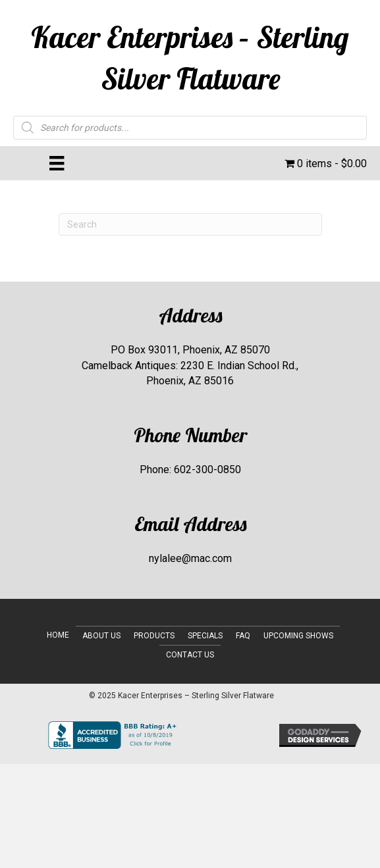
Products (154, 636)
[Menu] (57, 163)
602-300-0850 (207, 470)
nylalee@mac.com (190, 558)
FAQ (243, 636)
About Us (101, 636)
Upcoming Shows (298, 636)
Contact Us (190, 655)
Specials (205, 636)
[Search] (190, 224)
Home (58, 635)
